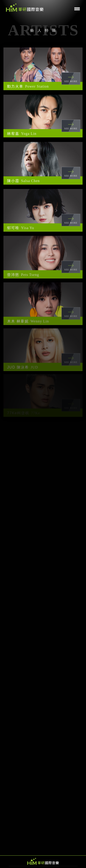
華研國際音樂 (25, 8)
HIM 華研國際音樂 (43, 861)
